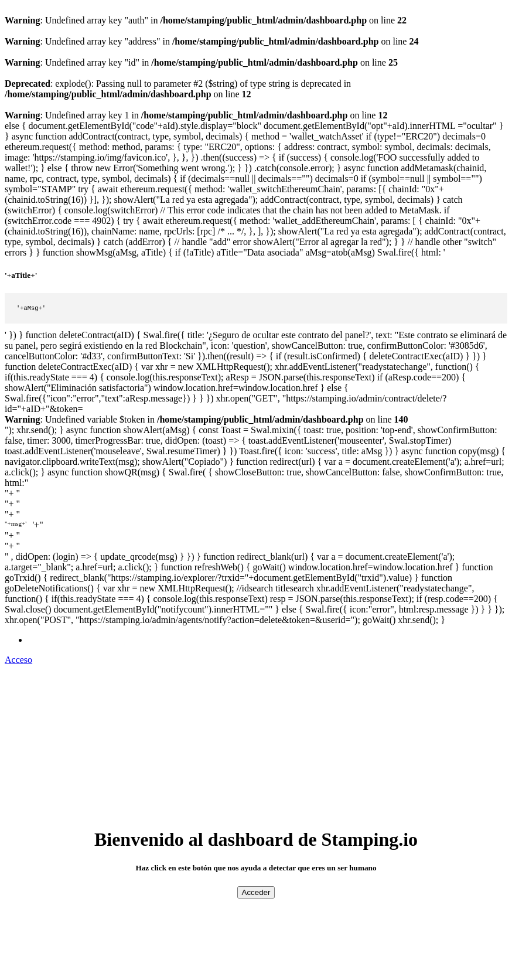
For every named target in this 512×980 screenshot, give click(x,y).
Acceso (18, 661)
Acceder (256, 894)
